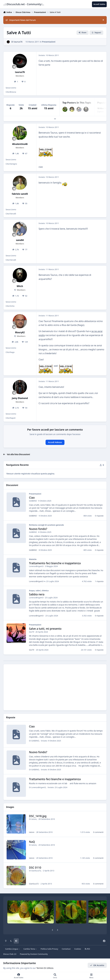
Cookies (78, 949)
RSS (87, 949)
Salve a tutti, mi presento (45, 629)
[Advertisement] (55, 687)
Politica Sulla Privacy (49, 949)
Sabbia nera (37, 594)
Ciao (32, 498)
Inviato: (51, 741)
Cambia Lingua (13, 949)
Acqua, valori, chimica (39, 590)
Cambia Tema (30, 949)
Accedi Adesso (55, 442)
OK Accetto (97, 965)
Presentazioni (49, 42)
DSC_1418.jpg (38, 816)
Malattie (33, 559)
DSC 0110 (35, 867)
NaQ (32, 842)
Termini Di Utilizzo (45, 968)
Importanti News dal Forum (21, 20)
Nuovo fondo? (38, 529)
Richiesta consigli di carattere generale (46, 525)
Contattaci (66, 949)
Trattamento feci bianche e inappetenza (55, 563)
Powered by (34, 954)
